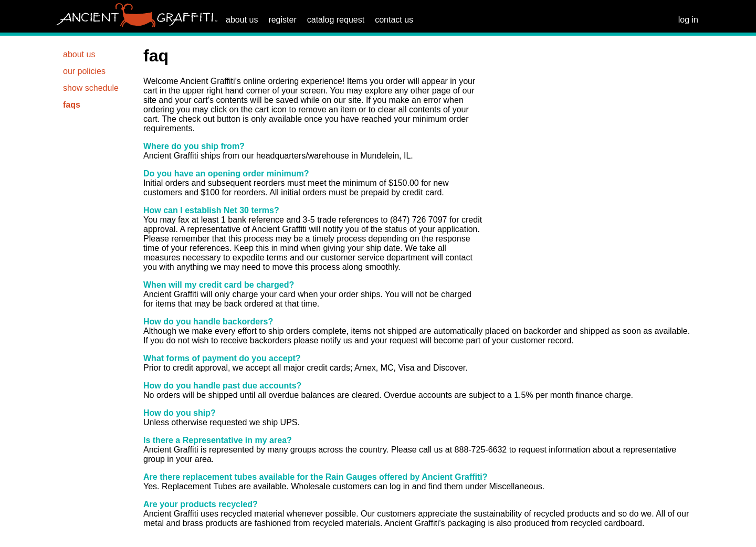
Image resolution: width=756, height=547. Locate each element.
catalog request (336, 20)
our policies (84, 71)
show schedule (91, 88)
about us (242, 20)
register (282, 20)
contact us (394, 20)
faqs (72, 105)
